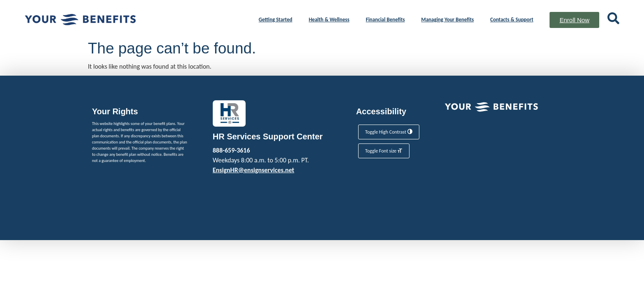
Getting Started (276, 20)
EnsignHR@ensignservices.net (254, 170)
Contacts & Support (512, 20)
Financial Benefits (385, 20)
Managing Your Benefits (448, 20)
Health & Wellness (329, 20)
